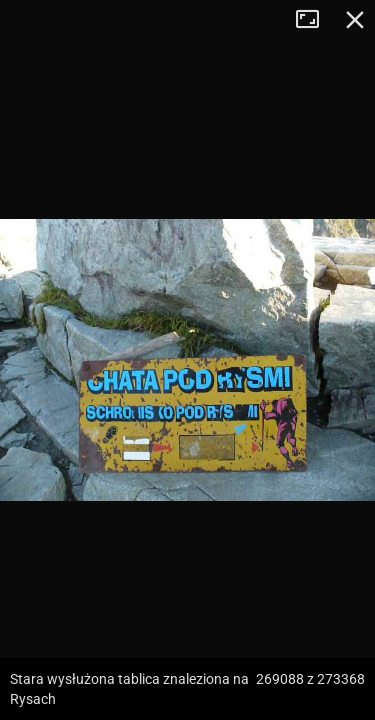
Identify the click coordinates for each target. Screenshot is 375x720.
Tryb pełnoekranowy (315, 20)
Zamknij (355, 20)
